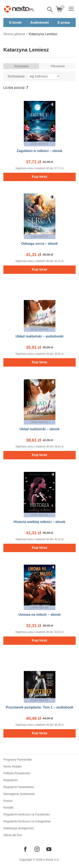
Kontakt (8, 807)
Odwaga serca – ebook (39, 244)
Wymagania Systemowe (19, 794)
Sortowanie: (17, 76)
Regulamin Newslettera (19, 787)
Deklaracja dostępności (19, 828)
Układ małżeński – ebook (39, 429)
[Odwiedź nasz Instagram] (37, 849)
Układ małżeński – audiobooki (40, 336)
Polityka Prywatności (17, 773)
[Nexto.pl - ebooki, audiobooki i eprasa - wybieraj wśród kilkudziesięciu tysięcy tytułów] (19, 9)
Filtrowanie (58, 66)
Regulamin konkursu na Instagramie (27, 821)
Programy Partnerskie (18, 760)
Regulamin (10, 780)
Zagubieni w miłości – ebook (39, 151)
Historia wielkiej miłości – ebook (39, 522)
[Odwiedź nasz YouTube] (49, 849)
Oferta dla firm (13, 835)
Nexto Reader (12, 766)
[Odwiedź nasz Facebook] (25, 849)
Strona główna (14, 34)
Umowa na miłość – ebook (39, 615)
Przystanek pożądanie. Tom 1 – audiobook (39, 707)
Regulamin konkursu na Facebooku (27, 814)
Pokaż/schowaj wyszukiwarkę (50, 9)
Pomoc (8, 801)
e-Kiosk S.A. (52, 860)
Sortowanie (21, 66)
